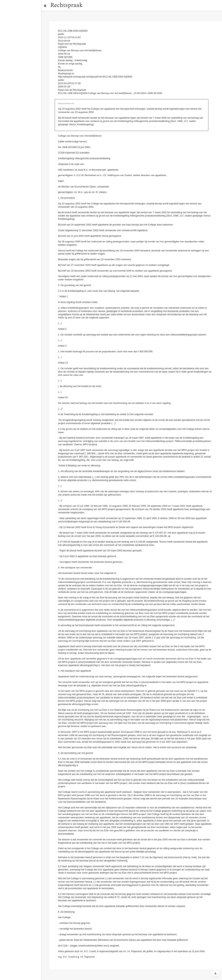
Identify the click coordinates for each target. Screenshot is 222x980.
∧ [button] (215, 973)
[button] (45, 5)
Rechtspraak (66, 5)
